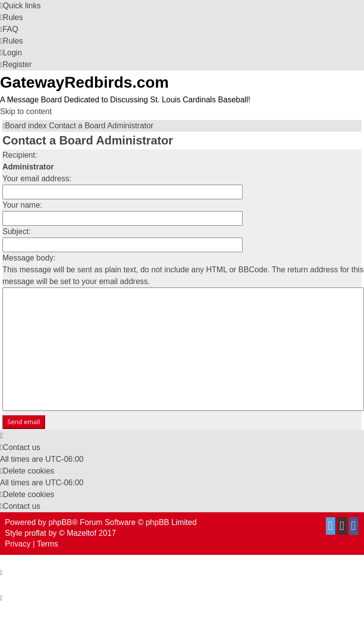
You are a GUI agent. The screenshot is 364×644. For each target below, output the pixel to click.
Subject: (17, 231)
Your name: (22, 205)
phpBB (60, 522)
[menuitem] (11, 17)
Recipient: (20, 155)
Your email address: (37, 179)
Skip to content (26, 111)
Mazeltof (82, 533)
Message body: (29, 258)
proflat (35, 533)
